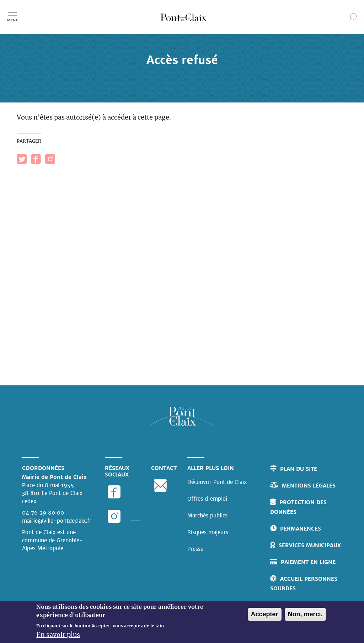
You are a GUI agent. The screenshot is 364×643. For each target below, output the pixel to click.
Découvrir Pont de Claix (217, 482)
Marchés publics (207, 515)
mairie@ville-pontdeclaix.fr (57, 521)
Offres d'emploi (207, 499)
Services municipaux (310, 545)
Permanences (301, 529)
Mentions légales (309, 486)
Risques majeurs (208, 532)
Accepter (265, 617)
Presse (195, 549)
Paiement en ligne (308, 562)
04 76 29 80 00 (43, 513)
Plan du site (299, 469)
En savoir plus (58, 638)
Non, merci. (305, 617)
